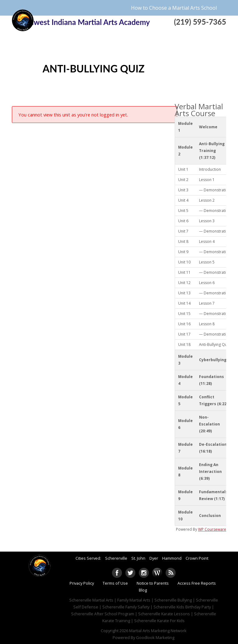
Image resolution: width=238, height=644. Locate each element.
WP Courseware (212, 529)
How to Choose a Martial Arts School (174, 8)
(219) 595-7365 (200, 22)
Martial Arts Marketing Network (158, 631)
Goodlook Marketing (155, 637)
